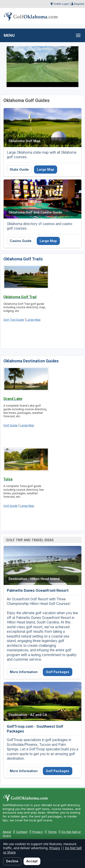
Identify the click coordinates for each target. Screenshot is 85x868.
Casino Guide (21, 241)
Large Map (46, 169)
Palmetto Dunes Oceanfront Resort (38, 590)
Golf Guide (11, 425)
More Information (24, 672)
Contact (22, 832)
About (7, 832)
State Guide (19, 169)
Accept (32, 861)
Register (79, 4)
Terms (52, 832)
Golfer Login (61, 4)
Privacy (38, 832)
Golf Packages (58, 672)
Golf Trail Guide (14, 320)
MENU (9, 35)
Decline (12, 861)
